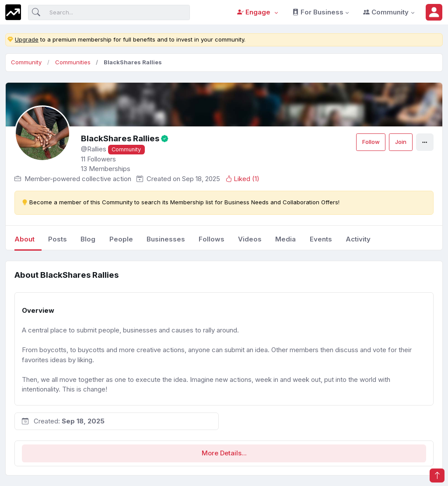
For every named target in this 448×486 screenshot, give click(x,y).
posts (58, 239)
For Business (318, 12)
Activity (358, 239)
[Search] (109, 12)
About (24, 239)
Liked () (242, 179)
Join (401, 142)
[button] (434, 12)
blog (88, 239)
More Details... (224, 453)
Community (386, 12)
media (285, 239)
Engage (255, 12)
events (321, 239)
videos (250, 239)
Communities (73, 62)
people (121, 239)
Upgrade (27, 39)
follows (212, 239)
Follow (371, 142)
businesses (166, 239)
